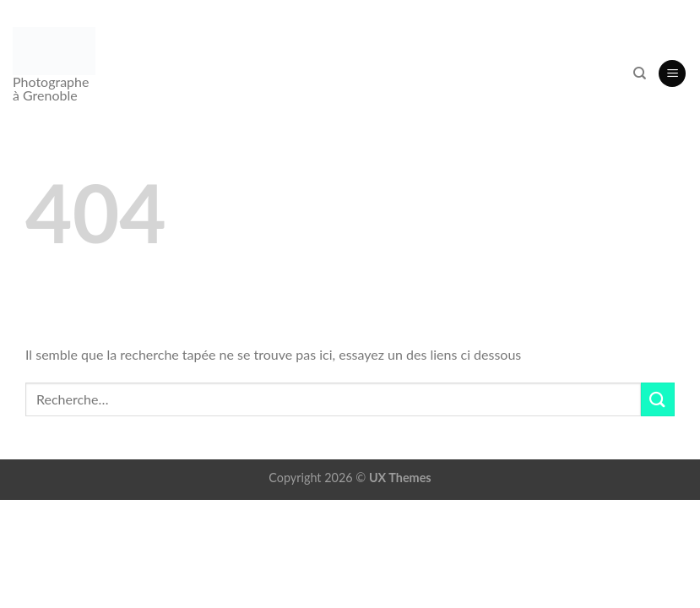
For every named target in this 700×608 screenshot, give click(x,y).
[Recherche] (640, 73)
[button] (672, 74)
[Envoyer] (658, 399)
